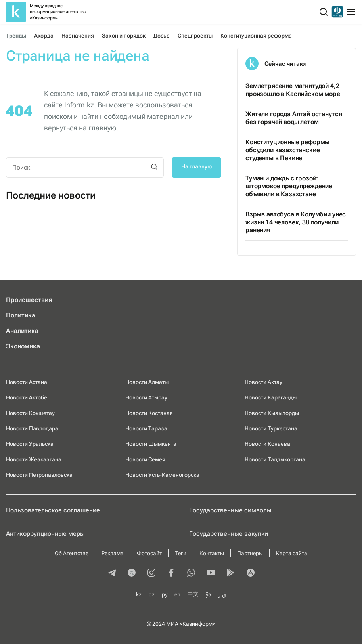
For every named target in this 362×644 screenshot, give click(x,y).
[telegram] (112, 573)
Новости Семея (145, 459)
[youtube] (211, 573)
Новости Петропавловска (39, 475)
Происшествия (29, 300)
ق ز (222, 594)
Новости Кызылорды (272, 413)
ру (165, 594)
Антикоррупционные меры (45, 534)
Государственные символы (230, 510)
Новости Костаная (149, 413)
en (177, 594)
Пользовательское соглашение (53, 510)
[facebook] (171, 573)
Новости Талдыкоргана (275, 459)
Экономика (23, 346)
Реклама (113, 553)
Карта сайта (292, 553)
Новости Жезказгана (34, 459)
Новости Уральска (30, 444)
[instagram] (151, 573)
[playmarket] (231, 573)
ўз (208, 594)
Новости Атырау (146, 397)
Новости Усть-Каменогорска (162, 475)
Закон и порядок (124, 36)
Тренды (16, 36)
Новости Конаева (267, 444)
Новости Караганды (271, 397)
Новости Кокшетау (30, 413)
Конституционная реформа (256, 36)
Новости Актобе (27, 397)
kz (139, 594)
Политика (21, 315)
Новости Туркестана (271, 428)
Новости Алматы (147, 382)
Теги (181, 553)
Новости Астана (27, 382)
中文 (193, 594)
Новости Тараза (146, 428)
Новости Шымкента (151, 444)
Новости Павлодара (32, 428)
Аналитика (22, 331)
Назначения (78, 36)
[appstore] (251, 573)
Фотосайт (149, 553)
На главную (196, 166)
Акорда (44, 36)
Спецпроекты (195, 36)
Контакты (212, 553)
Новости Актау (263, 382)
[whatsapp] (191, 573)
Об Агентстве (72, 553)
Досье (161, 36)
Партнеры (250, 553)
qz (152, 594)
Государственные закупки (229, 534)
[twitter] (132, 573)
